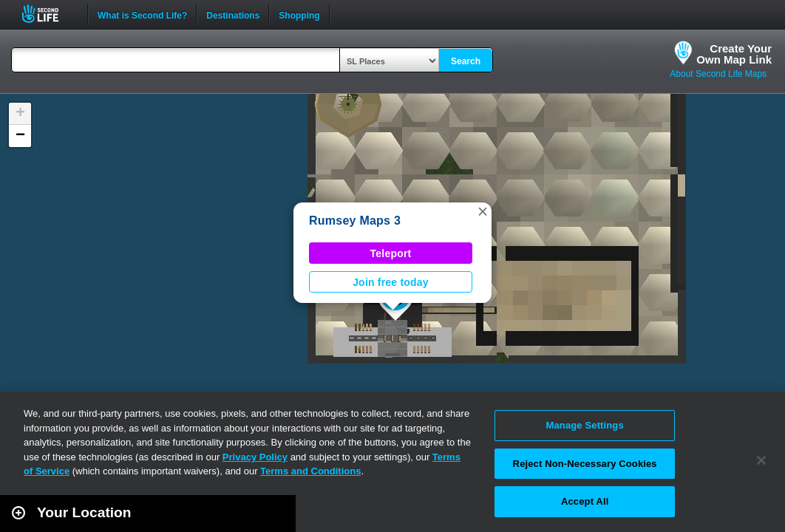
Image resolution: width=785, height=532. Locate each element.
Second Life (48, 14)
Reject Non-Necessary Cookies (585, 464)
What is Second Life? (142, 14)
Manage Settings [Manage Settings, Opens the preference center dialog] (585, 425)
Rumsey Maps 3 (355, 221)
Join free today (391, 282)
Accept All (585, 501)
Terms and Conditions (310, 471)
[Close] (761, 460)
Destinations (233, 14)
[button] (483, 211)
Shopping (299, 14)
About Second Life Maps (718, 74)
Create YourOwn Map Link (734, 54)
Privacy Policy (255, 457)
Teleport (391, 253)
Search (466, 61)
